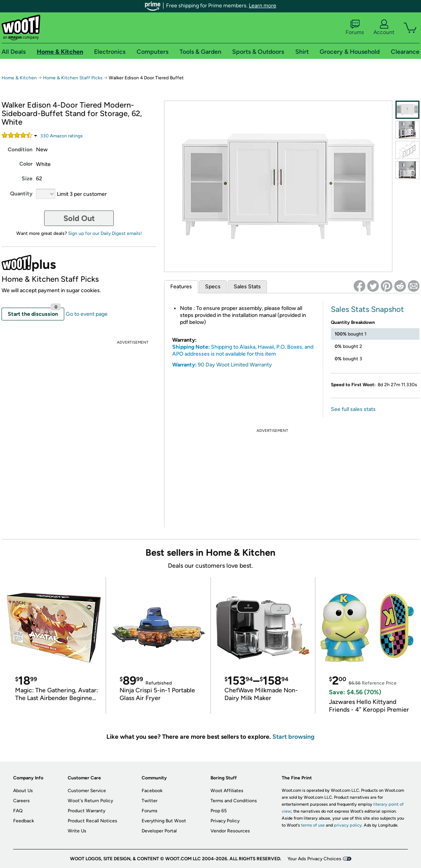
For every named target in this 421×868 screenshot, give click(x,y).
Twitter (150, 801)
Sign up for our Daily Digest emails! (105, 233)
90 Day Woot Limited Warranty (235, 365)
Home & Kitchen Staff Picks (73, 78)
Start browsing (294, 737)
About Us (23, 791)
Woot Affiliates (227, 791)
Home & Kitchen (19, 78)
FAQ (18, 811)
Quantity (21, 194)
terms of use (313, 825)
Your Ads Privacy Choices (314, 859)
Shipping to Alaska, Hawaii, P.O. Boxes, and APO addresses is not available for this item (243, 350)
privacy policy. (348, 825)
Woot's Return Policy (90, 801)
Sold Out (79, 218)
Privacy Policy (225, 821)
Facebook (152, 791)
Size (27, 179)
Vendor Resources (230, 831)
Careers (21, 801)
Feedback (24, 821)
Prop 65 (219, 811)
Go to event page (87, 314)
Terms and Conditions (234, 801)
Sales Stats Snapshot (367, 309)
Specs (213, 287)
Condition (20, 150)
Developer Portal (159, 831)
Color (26, 164)
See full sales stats (353, 409)
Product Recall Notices (92, 821)
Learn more (263, 6)
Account (384, 27)
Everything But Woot (164, 821)
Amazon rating (62, 136)
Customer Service (87, 791)
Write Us (77, 831)
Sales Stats (247, 287)
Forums (355, 27)
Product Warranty (86, 811)
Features (181, 287)
